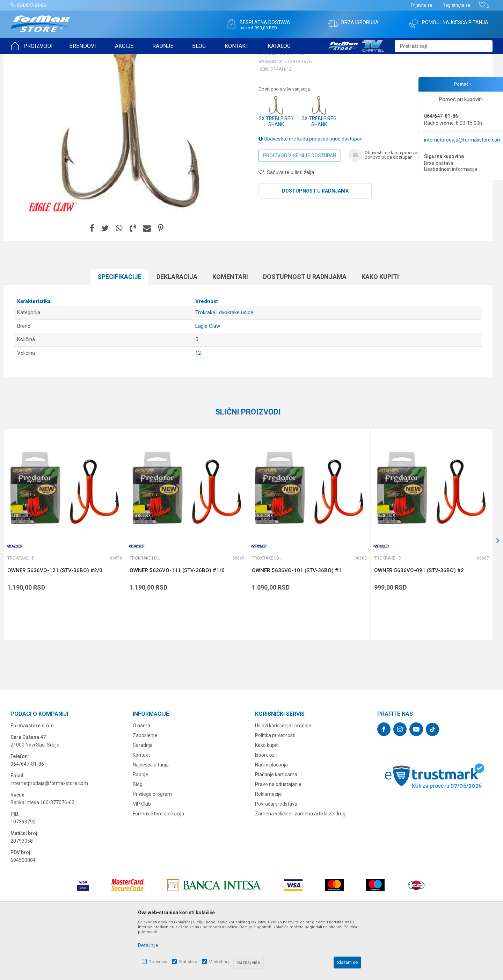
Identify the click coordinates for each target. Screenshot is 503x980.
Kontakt (141, 809)
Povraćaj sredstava (276, 858)
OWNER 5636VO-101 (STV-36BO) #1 (297, 625)
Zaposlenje (145, 790)
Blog (138, 838)
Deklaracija (177, 331)
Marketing (219, 962)
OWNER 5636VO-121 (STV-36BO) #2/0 (55, 625)
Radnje (140, 829)
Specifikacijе (119, 331)
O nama (141, 780)
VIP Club (142, 858)
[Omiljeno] (484, 6)
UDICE (70, 59)
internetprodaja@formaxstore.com (463, 140)
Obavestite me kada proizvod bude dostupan (311, 193)
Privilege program (152, 848)
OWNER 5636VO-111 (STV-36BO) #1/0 (177, 625)
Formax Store (23, 59)
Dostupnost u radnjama (315, 245)
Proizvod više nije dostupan (300, 210)
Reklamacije (268, 848)
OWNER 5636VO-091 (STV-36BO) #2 (419, 625)
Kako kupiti (380, 331)
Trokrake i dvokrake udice (106, 59)
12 (198, 407)
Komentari (230, 331)
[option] (127, 168)
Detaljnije (148, 945)
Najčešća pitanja (151, 819)
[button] (444, 46)
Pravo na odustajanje (278, 838)
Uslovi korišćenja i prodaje (283, 780)
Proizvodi (50, 59)
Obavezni (158, 962)
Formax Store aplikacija (158, 868)
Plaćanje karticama (276, 829)
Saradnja (143, 799)
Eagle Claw (208, 380)
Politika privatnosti (275, 790)
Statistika (188, 962)
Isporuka (264, 809)
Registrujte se (456, 5)
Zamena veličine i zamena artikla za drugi (301, 868)
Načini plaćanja (271, 819)
